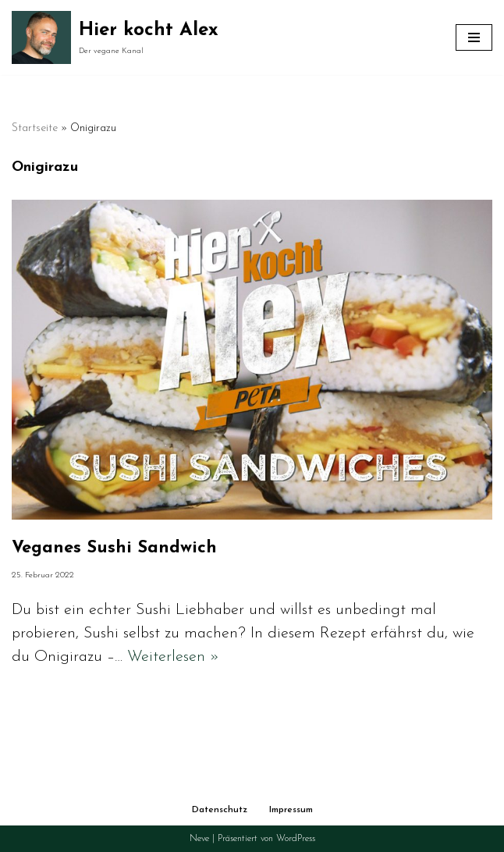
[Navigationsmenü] (474, 37)
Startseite (35, 128)
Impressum (291, 810)
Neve (199, 839)
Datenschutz (220, 810)
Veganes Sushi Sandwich (114, 548)
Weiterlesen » (173, 657)
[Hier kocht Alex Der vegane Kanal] (115, 37)
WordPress (296, 839)
